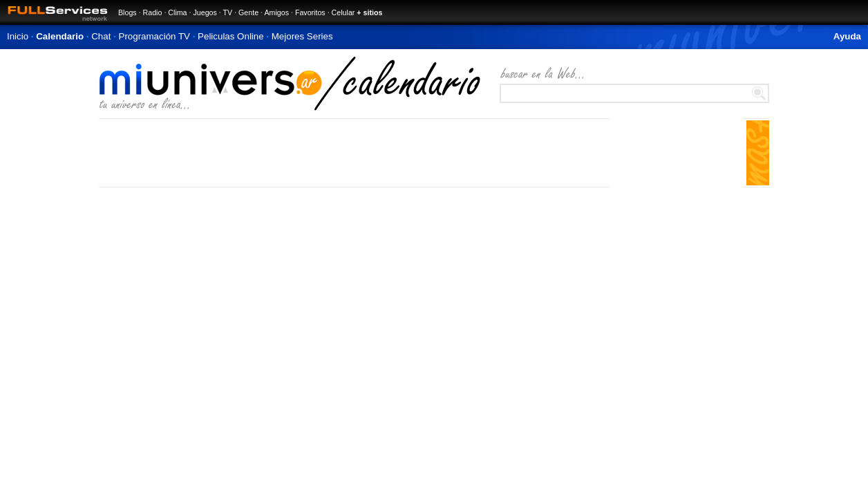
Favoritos (310, 12)
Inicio (18, 36)
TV (228, 12)
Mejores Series (302, 36)
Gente (248, 12)
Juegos (205, 12)
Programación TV (154, 36)
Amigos (276, 12)
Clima (177, 12)
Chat (101, 36)
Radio (153, 12)
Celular (343, 12)
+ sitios (369, 12)
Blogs (128, 12)
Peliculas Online (231, 36)
